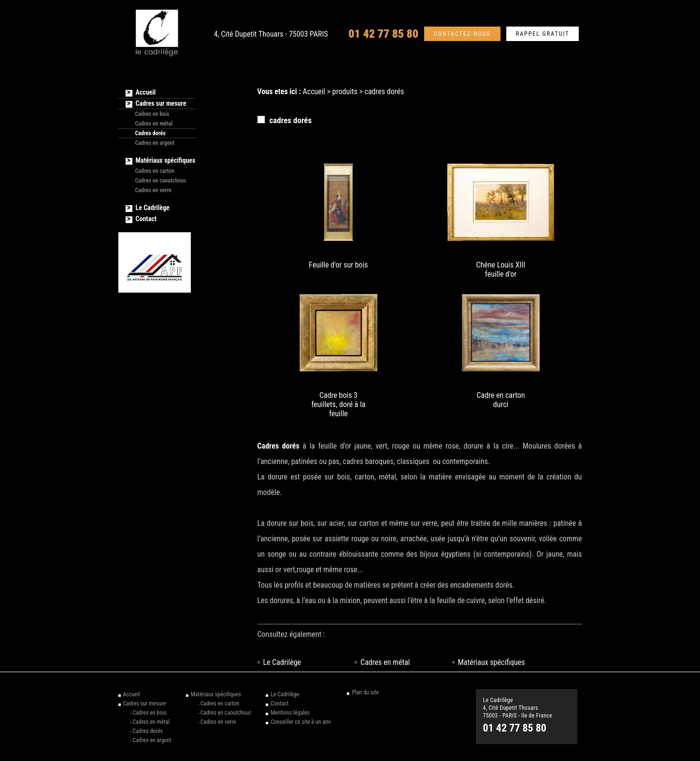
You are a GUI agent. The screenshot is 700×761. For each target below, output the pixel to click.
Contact (146, 219)
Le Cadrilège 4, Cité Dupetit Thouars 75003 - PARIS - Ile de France (518, 708)
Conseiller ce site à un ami (301, 722)
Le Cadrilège (282, 662)
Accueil (314, 92)
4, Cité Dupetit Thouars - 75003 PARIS (271, 34)
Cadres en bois (152, 114)
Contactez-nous (462, 34)
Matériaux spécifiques (492, 662)
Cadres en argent (155, 143)
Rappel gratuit (543, 34)
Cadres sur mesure (161, 103)
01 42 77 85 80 (383, 34)
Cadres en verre (153, 190)
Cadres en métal (385, 662)
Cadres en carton (155, 171)
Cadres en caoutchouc (161, 181)
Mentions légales (290, 713)
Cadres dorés (150, 133)
